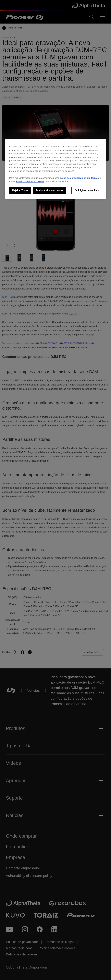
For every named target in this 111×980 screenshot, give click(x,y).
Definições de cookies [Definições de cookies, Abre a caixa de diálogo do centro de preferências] (87, 190)
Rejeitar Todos (20, 190)
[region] (55, 169)
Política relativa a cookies (30, 181)
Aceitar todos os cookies (49, 190)
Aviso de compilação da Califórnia (79, 178)
